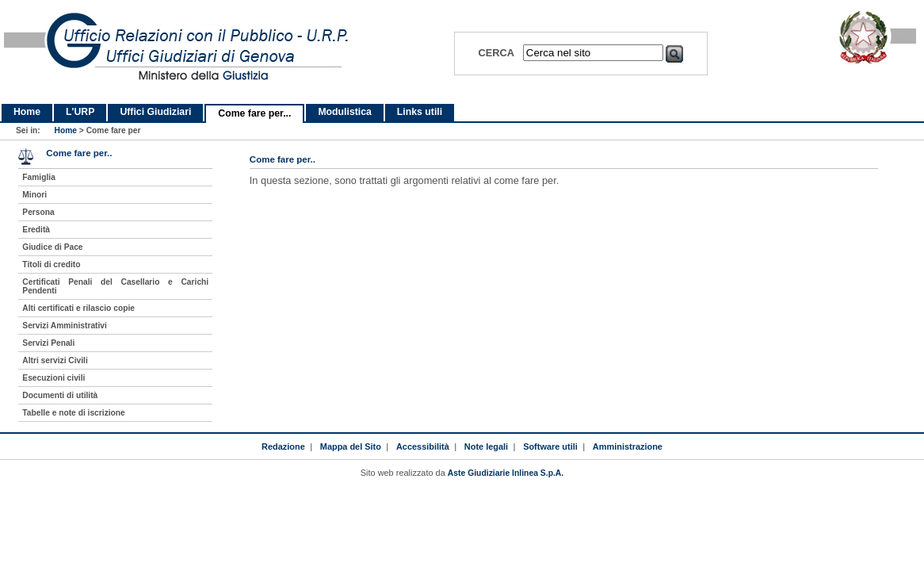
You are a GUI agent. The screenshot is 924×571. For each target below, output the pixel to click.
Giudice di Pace (52, 247)
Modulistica (344, 112)
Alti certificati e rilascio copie (78, 308)
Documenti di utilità (60, 395)
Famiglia (39, 177)
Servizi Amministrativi (65, 326)
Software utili (550, 446)
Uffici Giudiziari (155, 112)
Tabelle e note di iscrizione (73, 413)
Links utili (420, 112)
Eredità (36, 230)
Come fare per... (254, 113)
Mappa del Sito (351, 446)
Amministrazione (628, 446)
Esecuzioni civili (53, 378)
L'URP (80, 112)
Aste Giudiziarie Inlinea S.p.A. (506, 473)
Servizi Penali (48, 343)
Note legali (486, 446)
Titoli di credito (51, 264)
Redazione (283, 446)
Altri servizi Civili (55, 360)
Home (27, 112)
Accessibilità (423, 446)
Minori (34, 195)
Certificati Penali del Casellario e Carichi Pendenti (115, 286)
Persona (38, 212)
